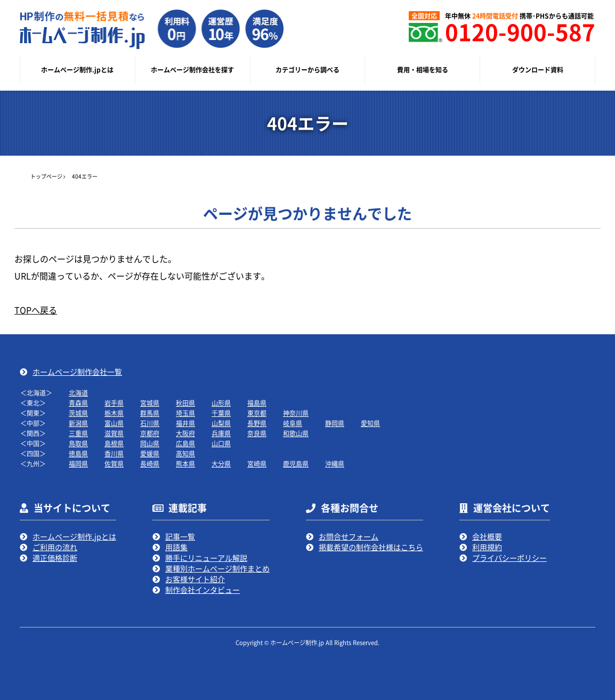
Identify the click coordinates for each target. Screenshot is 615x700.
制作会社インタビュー (203, 590)
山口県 (221, 443)
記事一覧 (180, 536)
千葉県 (221, 413)
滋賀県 (114, 433)
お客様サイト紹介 (195, 579)
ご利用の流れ (55, 547)
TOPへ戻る (36, 310)
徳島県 (78, 453)
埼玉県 (185, 413)
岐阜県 (293, 423)
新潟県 (78, 423)
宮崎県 (257, 464)
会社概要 (487, 536)
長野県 (257, 423)
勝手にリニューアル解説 (206, 558)
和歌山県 (296, 433)
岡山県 (150, 443)
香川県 (114, 453)
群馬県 (150, 413)
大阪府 (185, 433)
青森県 (78, 403)
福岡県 (78, 464)
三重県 (78, 433)
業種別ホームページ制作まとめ (217, 568)
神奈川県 (296, 413)
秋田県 (185, 403)
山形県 (221, 403)
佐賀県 (114, 464)
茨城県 (78, 413)
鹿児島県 (296, 464)
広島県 (185, 443)
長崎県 (150, 464)
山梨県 (221, 423)
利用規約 (487, 547)
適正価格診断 (55, 558)
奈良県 (257, 433)
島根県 (114, 443)
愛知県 (370, 423)
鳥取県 (78, 443)
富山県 (114, 423)
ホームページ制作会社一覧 (77, 372)
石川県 (150, 423)
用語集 (176, 547)
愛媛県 (150, 453)
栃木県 (114, 413)
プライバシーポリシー (509, 558)
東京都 (257, 413)
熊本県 (185, 464)
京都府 (150, 433)
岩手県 (114, 403)
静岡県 (335, 423)
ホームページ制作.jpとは (74, 536)
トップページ (46, 176)
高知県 (185, 453)
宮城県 (150, 403)
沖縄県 (335, 464)
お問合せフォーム (349, 536)
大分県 (221, 464)
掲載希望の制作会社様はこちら (371, 547)
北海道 (78, 393)
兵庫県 (221, 433)
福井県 (185, 423)
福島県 (257, 403)
